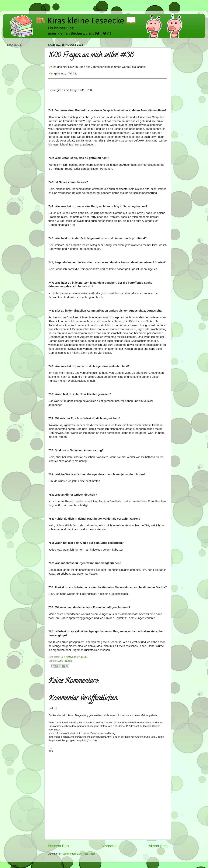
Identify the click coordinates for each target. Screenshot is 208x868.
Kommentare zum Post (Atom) (79, 854)
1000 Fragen (65, 661)
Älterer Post (158, 846)
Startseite (109, 846)
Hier (51, 73)
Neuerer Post (59, 846)
